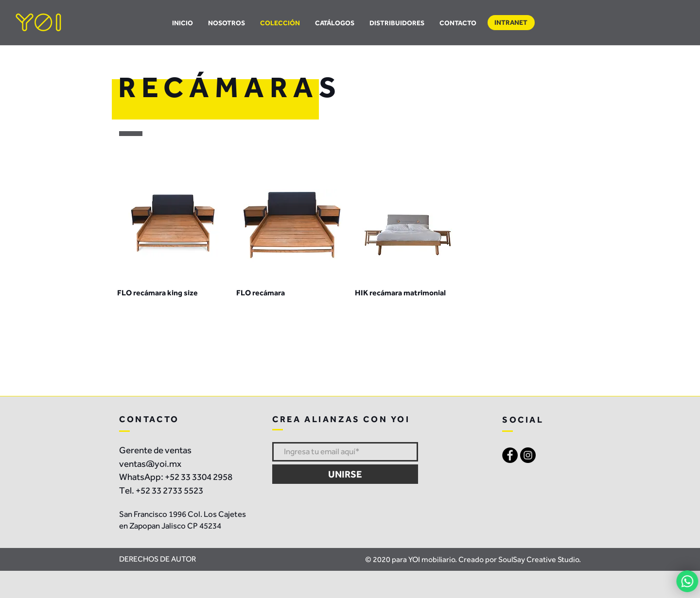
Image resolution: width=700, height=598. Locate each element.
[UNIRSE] (345, 474)
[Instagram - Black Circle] (528, 455)
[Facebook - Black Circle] (510, 455)
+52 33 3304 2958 (199, 477)
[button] (335, 23)
